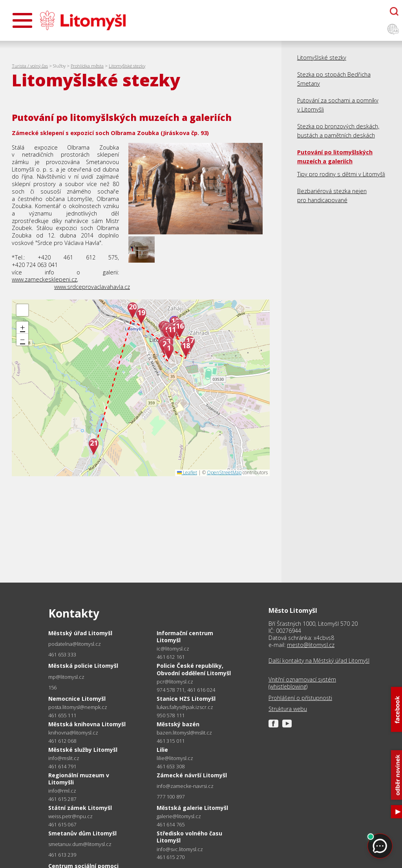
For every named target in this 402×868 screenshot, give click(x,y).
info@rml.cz (62, 791)
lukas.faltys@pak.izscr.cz (185, 707)
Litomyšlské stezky (127, 66)
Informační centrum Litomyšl (185, 637)
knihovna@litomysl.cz (73, 733)
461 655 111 (62, 715)
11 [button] (172, 330)
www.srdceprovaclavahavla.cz (92, 287)
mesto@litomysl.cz (311, 645)
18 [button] (186, 346)
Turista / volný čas (30, 66)
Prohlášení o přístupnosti (300, 698)
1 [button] (169, 348)
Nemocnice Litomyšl (77, 699)
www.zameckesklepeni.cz (44, 279)
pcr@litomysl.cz (175, 682)
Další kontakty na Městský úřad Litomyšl (319, 661)
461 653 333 (62, 654)
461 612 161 (171, 657)
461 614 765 (171, 824)
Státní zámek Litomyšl (80, 808)
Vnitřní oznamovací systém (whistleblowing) (302, 683)
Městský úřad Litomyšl (80, 633)
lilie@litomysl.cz (175, 758)
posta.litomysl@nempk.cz (78, 707)
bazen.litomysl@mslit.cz (184, 733)
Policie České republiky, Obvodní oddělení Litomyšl (194, 669)
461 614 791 (62, 766)
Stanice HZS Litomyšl (186, 699)
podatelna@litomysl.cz (75, 644)
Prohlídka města (87, 66)
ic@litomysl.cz (173, 649)
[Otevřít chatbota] (394, 11)
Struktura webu (288, 709)
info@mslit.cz (64, 758)
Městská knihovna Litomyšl (87, 724)
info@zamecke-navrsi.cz (185, 786)
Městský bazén (178, 724)
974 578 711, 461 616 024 (186, 690)
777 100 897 (171, 797)
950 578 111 (171, 715)
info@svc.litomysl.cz (180, 849)
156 (53, 687)
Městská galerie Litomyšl (192, 808)
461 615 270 (171, 857)
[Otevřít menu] (22, 20)
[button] (22, 310)
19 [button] (141, 313)
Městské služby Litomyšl (83, 750)
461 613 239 (62, 855)
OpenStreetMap (224, 472)
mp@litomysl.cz (66, 677)
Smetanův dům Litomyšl (82, 833)
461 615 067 (62, 824)
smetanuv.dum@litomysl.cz (80, 844)
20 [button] (133, 307)
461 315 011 (171, 741)
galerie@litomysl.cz (179, 816)
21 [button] (94, 443)
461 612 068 (62, 741)
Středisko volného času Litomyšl (189, 837)
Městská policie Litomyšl (83, 666)
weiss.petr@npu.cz (70, 816)
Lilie (162, 750)
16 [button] (180, 326)
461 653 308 (171, 766)
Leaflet (187, 472)
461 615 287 (62, 799)
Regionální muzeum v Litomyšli (79, 779)
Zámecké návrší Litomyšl (192, 775)
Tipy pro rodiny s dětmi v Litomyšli (341, 174)
